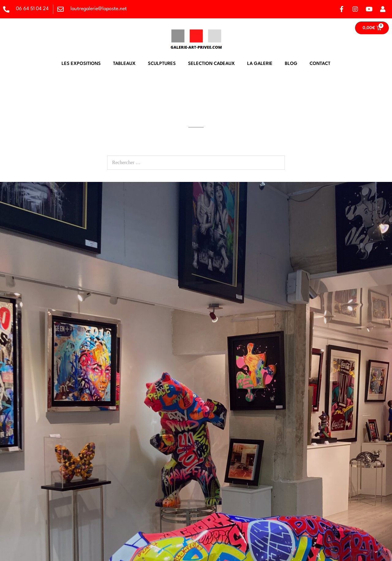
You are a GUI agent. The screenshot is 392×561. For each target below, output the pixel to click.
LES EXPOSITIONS (81, 64)
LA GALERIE (260, 64)
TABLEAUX (124, 64)
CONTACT (320, 64)
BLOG (291, 64)
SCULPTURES (162, 64)
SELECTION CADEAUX (211, 64)
